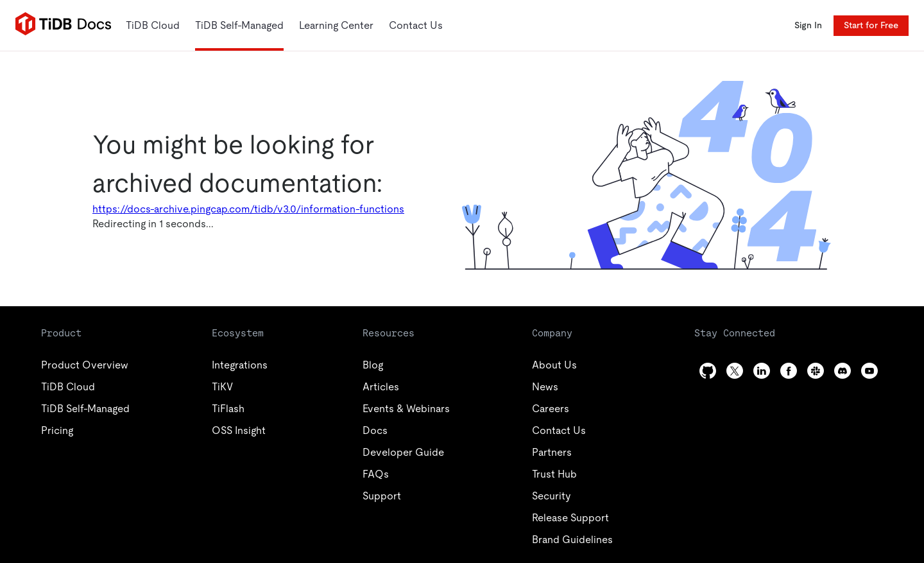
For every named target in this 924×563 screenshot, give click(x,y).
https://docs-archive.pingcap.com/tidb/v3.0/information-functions (248, 209)
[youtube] (869, 371)
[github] (708, 371)
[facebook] (789, 371)
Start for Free (871, 25)
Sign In (808, 25)
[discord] (843, 371)
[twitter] (735, 371)
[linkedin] (762, 371)
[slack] (816, 371)
